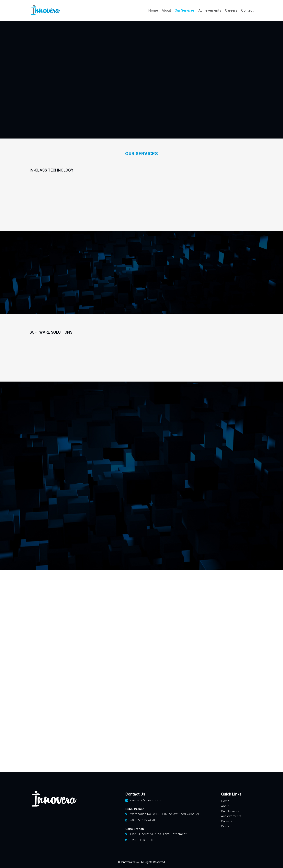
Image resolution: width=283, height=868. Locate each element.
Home (153, 10)
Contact (247, 10)
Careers (231, 10)
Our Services (185, 10)
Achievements (210, 10)
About (166, 10)
